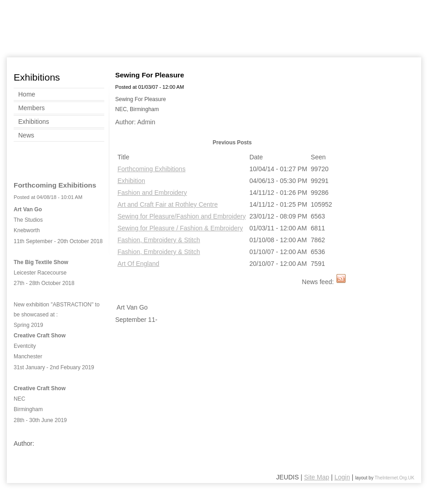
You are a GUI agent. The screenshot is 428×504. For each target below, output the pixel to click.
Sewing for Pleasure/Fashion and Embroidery (182, 216)
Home (27, 94)
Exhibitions (34, 122)
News (26, 135)
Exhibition (131, 181)
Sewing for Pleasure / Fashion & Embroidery (180, 228)
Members (31, 108)
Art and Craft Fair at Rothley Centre (168, 204)
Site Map (317, 477)
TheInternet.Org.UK (395, 478)
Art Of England (138, 264)
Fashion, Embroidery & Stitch (159, 240)
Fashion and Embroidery (152, 193)
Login (342, 477)
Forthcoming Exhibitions (151, 169)
